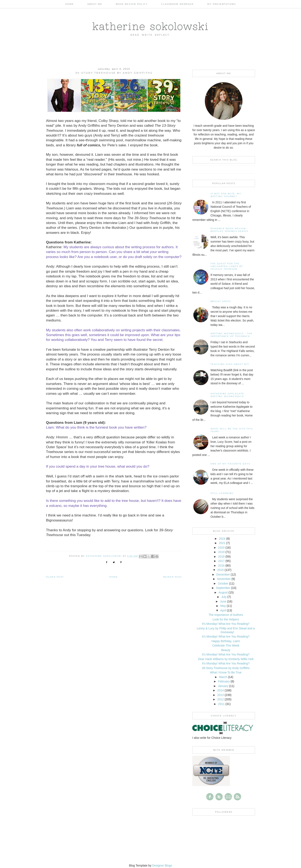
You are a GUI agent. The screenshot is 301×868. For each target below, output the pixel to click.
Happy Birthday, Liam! (226, 641)
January (223, 686)
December (223, 574)
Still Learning (222, 493)
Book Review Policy (132, 4)
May (223, 606)
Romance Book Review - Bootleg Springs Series (229, 230)
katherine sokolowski (150, 26)
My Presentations (222, 4)
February (224, 681)
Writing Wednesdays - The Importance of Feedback (231, 335)
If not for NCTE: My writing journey (226, 195)
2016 (221, 566)
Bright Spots (221, 301)
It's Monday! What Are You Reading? (226, 624)
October (223, 583)
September (223, 588)
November (224, 579)
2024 (222, 539)
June (223, 601)
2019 (221, 552)
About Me (95, 4)
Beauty (226, 650)
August (223, 592)
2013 (220, 695)
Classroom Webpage (177, 4)
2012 (220, 699)
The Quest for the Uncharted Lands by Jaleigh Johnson (227, 266)
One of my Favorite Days (230, 464)
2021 (222, 543)
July (224, 597)
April (223, 610)
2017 (221, 561)
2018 (221, 557)
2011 (221, 704)
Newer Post (173, 577)
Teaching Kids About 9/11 (230, 364)
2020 (221, 548)
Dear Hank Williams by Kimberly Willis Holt (226, 659)
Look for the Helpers (226, 619)
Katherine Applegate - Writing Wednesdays (228, 395)
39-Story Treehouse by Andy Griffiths (226, 668)
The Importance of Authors (226, 615)
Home (70, 4)
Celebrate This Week (226, 645)
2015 (220, 570)
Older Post (55, 577)
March (223, 677)
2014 (220, 690)
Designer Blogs (162, 865)
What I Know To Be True (226, 672)
